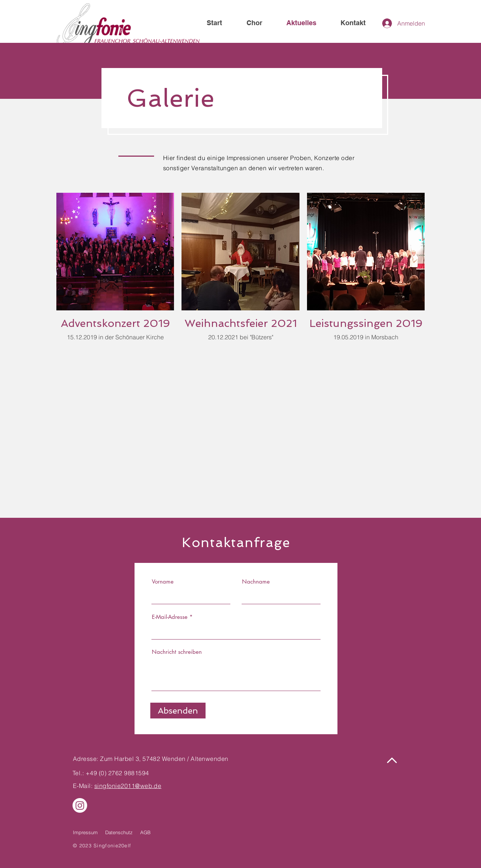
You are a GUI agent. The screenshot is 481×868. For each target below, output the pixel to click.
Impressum (85, 832)
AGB (145, 832)
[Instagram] (80, 805)
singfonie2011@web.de (128, 786)
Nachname (256, 581)
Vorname (163, 581)
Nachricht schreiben (177, 652)
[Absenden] (178, 711)
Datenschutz (119, 832)
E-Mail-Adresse (170, 617)
